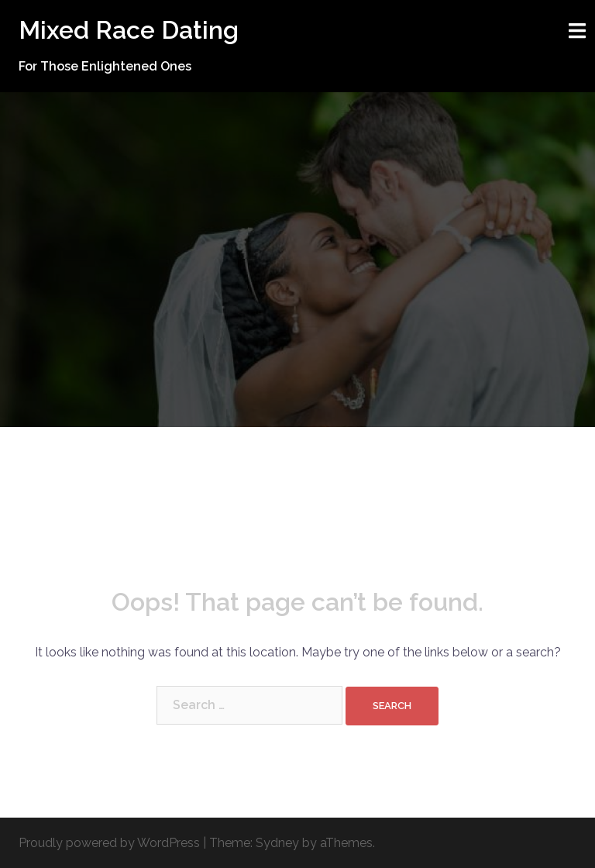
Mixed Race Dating (129, 30)
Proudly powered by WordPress (109, 843)
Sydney (277, 843)
